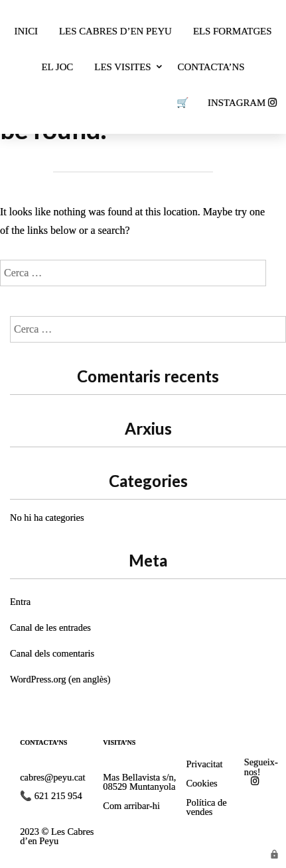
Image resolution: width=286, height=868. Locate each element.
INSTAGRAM (242, 103)
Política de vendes (206, 807)
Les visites (122, 67)
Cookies (201, 783)
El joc (58, 67)
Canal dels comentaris (52, 653)
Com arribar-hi (131, 806)
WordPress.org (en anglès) (60, 679)
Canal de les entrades (50, 627)
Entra (20, 602)
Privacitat (204, 764)
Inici (27, 31)
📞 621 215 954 (51, 796)
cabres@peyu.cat (52, 777)
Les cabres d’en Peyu (115, 31)
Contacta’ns (211, 67)
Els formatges (233, 31)
